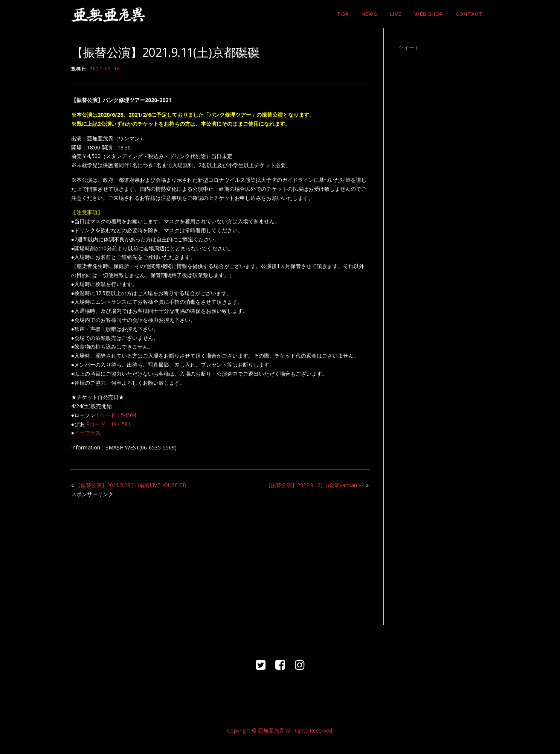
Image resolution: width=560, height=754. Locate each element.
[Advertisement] (220, 557)
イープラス (87, 433)
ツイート (409, 48)
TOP (343, 14)
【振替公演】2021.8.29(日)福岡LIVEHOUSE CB (131, 485)
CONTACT (469, 14)
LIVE (396, 14)
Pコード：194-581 (108, 424)
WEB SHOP (429, 14)
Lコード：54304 (116, 415)
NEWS (369, 14)
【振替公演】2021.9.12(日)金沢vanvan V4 (315, 485)
